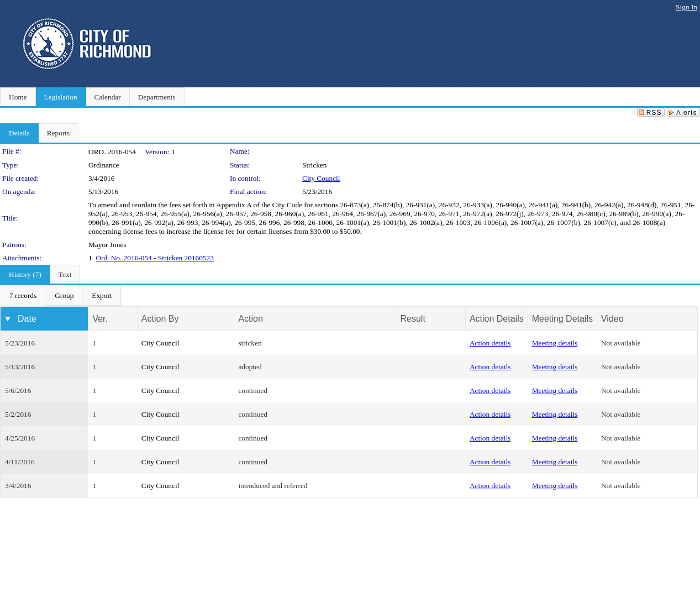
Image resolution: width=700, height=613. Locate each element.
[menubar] (61, 296)
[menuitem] (23, 296)
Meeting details (555, 343)
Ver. (100, 319)
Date (27, 319)
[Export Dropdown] (102, 296)
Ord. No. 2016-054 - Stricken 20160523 (155, 258)
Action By (160, 319)
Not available (621, 343)
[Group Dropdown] (64, 296)
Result (412, 319)
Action (250, 319)
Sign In (686, 7)
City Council (321, 178)
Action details (490, 343)
